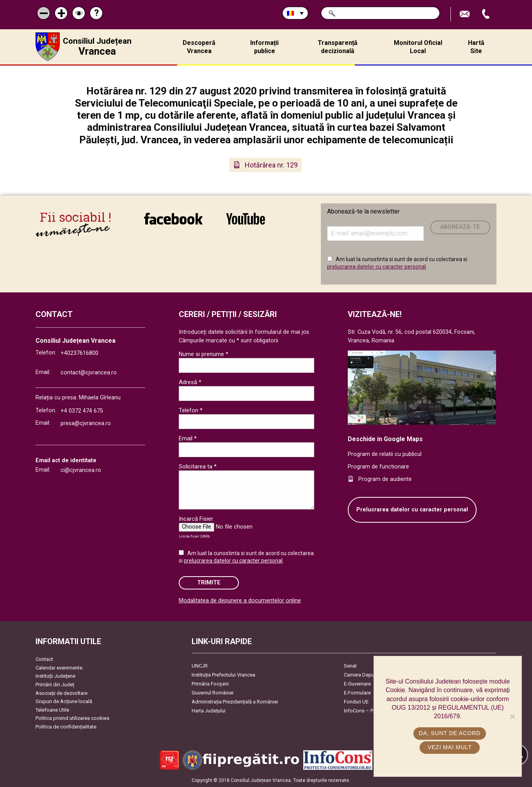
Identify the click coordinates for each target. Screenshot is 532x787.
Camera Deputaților (366, 675)
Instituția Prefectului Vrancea (223, 675)
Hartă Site (476, 47)
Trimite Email (466, 14)
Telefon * (191, 410)
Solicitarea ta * (198, 467)
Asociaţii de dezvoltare (61, 693)
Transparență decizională (338, 47)
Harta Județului (209, 711)
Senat (350, 666)
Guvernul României (213, 693)
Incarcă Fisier (196, 519)
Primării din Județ (55, 685)
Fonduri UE (356, 702)
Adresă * (190, 382)
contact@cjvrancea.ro (89, 373)
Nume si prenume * (204, 354)
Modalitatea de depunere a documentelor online (240, 601)
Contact (44, 659)
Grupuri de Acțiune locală (64, 701)
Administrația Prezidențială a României (235, 702)
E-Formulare (357, 693)
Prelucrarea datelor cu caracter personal (412, 510)
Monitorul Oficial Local (418, 47)
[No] (512, 716)
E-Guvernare (357, 684)
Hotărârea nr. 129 (271, 165)
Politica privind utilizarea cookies (72, 718)
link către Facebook (173, 219)
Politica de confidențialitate (66, 727)
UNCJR (200, 666)
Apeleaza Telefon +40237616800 (487, 14)
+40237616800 (79, 353)
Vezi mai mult (449, 747)
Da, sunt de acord (450, 733)
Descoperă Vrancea (199, 47)
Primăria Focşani (210, 684)
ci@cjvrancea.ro (81, 470)
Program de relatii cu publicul (385, 454)
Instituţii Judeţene (55, 676)
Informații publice (264, 47)
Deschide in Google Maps (385, 439)
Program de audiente (385, 479)
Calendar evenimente (59, 668)
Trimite (209, 583)
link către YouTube (246, 219)
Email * (188, 438)
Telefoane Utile (52, 710)
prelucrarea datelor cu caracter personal (376, 267)
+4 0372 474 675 (82, 411)
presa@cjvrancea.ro (86, 423)
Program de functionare (378, 467)
